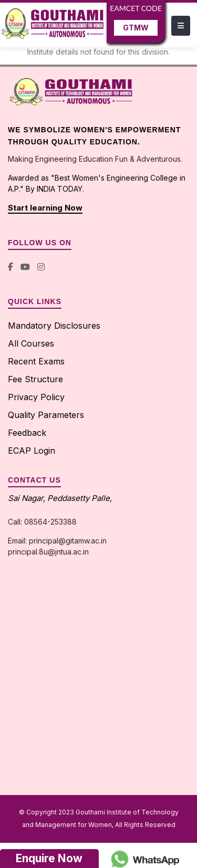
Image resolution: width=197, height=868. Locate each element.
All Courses (31, 343)
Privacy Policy (36, 397)
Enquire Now (49, 858)
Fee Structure (35, 379)
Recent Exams (36, 361)
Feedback (27, 433)
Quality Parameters (46, 415)
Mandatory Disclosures (54, 326)
